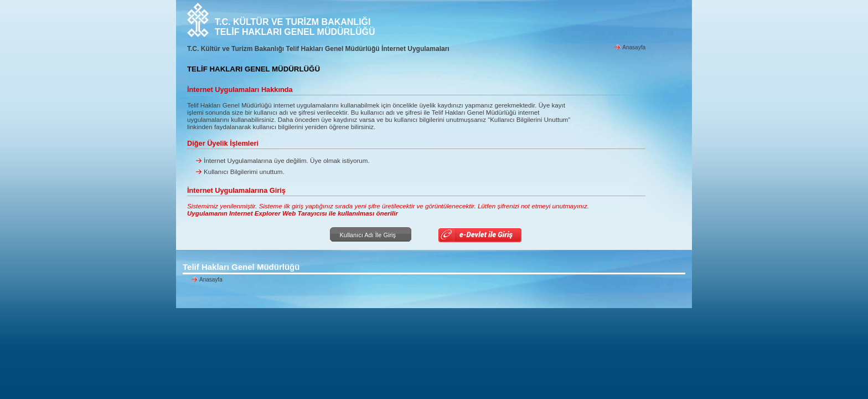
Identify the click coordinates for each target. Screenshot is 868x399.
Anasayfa (634, 47)
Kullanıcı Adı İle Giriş (367, 235)
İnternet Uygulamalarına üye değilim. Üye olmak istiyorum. (287, 160)
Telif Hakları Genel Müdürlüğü (241, 267)
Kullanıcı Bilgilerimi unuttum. (244, 172)
